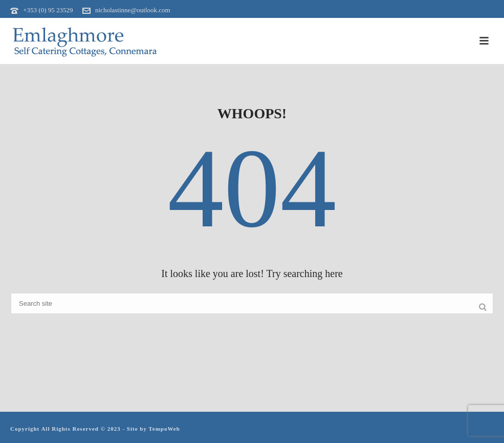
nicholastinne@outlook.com (133, 10)
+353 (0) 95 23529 (48, 10)
